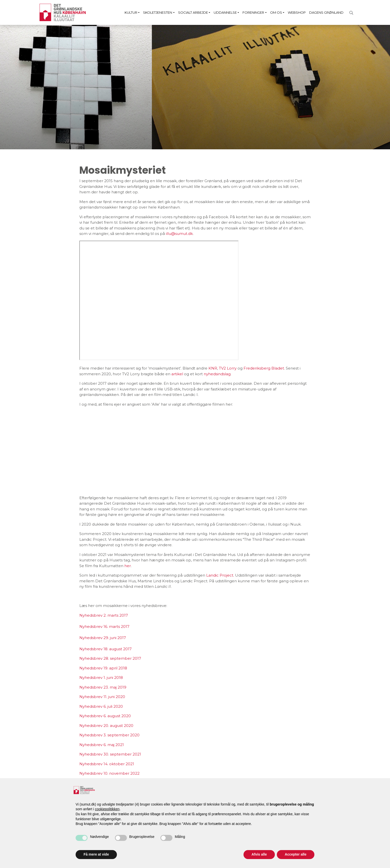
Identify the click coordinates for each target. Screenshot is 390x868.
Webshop (297, 12)
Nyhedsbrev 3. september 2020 (109, 735)
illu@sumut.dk (179, 234)
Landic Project (220, 575)
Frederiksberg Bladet (264, 368)
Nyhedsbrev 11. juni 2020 (102, 697)
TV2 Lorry (228, 368)
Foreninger (253, 12)
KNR (213, 368)
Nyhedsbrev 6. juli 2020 (101, 706)
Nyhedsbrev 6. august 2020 (105, 716)
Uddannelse (225, 12)
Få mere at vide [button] (96, 854)
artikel (178, 374)
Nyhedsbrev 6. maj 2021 (102, 745)
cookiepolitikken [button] (107, 809)
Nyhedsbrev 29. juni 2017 (103, 638)
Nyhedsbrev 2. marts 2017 (104, 615)
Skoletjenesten (158, 12)
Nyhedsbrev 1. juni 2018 (101, 678)
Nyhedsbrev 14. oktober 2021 (107, 764)
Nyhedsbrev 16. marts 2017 (104, 626)
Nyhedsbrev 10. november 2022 (109, 773)
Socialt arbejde (193, 12)
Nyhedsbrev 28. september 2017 (110, 658)
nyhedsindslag (217, 374)
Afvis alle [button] (259, 854)
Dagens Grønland (326, 12)
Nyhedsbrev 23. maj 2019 (103, 687)
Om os (276, 12)
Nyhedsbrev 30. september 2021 (110, 754)
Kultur (131, 12)
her (128, 566)
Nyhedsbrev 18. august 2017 (105, 649)
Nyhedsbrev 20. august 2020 (106, 726)
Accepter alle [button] (296, 854)
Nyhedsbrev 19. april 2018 (103, 668)
